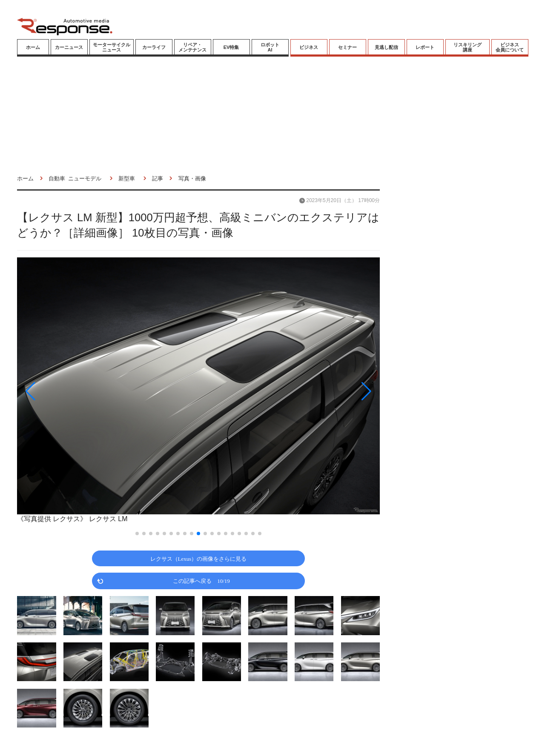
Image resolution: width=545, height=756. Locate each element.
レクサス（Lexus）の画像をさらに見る (199, 558)
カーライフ (154, 47)
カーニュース (69, 47)
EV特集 (231, 47)
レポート (425, 47)
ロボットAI (270, 47)
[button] (72, 391)
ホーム (33, 47)
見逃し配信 (386, 47)
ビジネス (309, 47)
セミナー (347, 47)
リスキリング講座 (468, 47)
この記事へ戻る (201, 581)
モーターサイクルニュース (112, 47)
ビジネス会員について (510, 47)
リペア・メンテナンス (192, 47)
